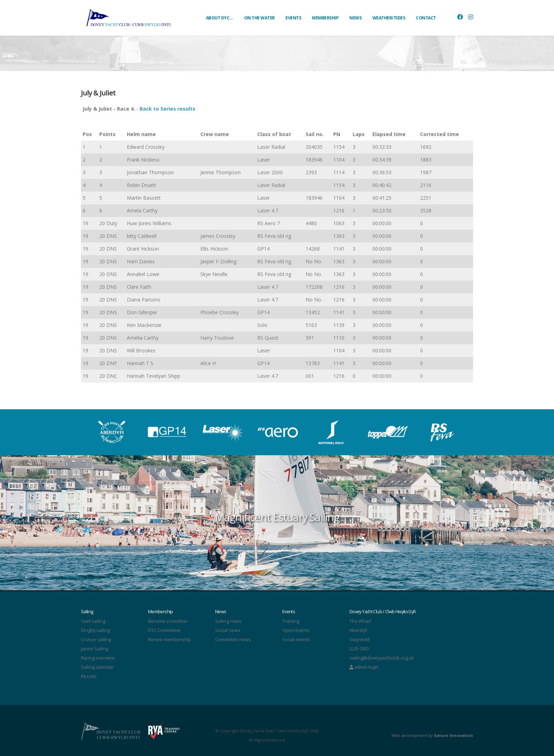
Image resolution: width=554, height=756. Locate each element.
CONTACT (426, 18)
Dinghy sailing (95, 630)
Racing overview (98, 658)
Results (89, 676)
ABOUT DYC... (220, 18)
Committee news (233, 640)
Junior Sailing (95, 649)
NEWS (355, 18)
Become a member (168, 621)
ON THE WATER (260, 18)
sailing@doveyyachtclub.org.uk (382, 658)
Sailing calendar (98, 667)
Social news (228, 630)
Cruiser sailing (96, 640)
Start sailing (93, 621)
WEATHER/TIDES (389, 18)
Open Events (296, 630)
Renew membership (170, 640)
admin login (364, 667)
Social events (296, 640)
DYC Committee (164, 630)
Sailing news (228, 621)
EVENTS (293, 18)
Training (291, 621)
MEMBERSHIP (325, 18)
